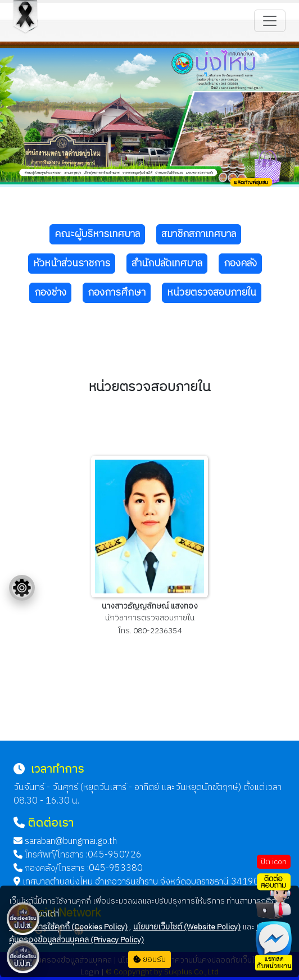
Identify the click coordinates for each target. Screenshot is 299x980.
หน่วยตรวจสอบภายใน (212, 293)
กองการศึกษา (117, 293)
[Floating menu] (22, 588)
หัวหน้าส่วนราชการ (72, 264)
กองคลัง (240, 264)
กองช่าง (50, 293)
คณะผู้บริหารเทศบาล (97, 234)
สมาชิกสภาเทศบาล (199, 234)
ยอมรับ (149, 959)
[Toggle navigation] (270, 21)
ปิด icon (274, 862)
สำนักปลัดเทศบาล (167, 264)
